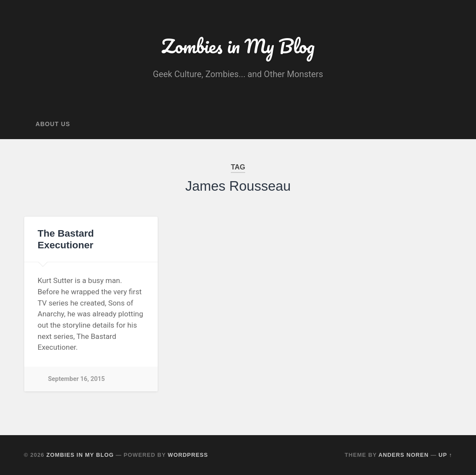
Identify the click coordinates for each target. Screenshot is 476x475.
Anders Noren (404, 455)
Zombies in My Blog (238, 46)
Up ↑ (446, 455)
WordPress (188, 455)
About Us (53, 124)
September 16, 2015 (76, 379)
